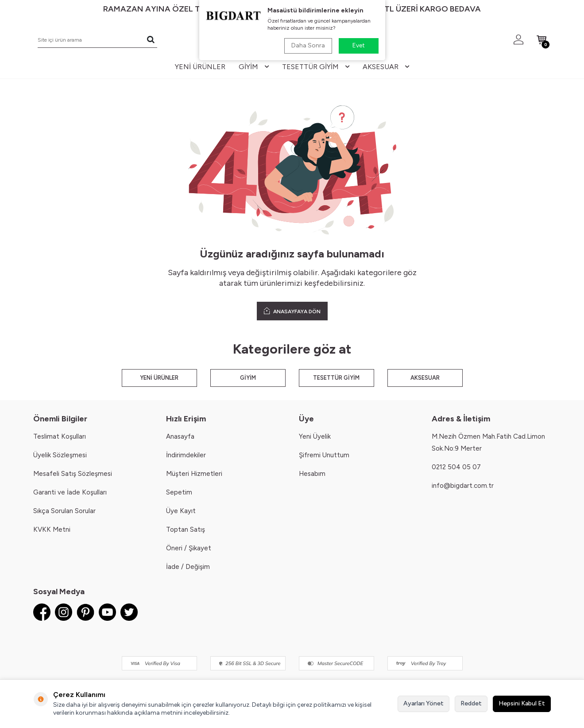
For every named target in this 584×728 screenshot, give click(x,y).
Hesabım (312, 474)
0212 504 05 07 (456, 467)
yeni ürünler (200, 67)
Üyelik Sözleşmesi (60, 455)
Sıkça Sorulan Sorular (64, 511)
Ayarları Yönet (423, 703)
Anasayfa (180, 436)
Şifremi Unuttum (324, 455)
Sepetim (179, 492)
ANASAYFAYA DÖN (292, 311)
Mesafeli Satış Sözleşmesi (73, 474)
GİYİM (248, 378)
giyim (254, 67)
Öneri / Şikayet (189, 548)
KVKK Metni (52, 529)
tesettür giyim (316, 67)
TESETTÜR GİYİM (336, 378)
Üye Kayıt (181, 511)
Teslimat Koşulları (60, 436)
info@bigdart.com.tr (463, 486)
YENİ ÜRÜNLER (159, 378)
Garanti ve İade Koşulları (70, 492)
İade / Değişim (188, 567)
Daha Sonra (308, 45)
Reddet (471, 703)
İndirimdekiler (186, 455)
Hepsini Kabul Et (522, 703)
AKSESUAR (425, 378)
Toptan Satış (186, 529)
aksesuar (386, 67)
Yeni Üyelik (315, 436)
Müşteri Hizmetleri (194, 474)
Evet (359, 45)
